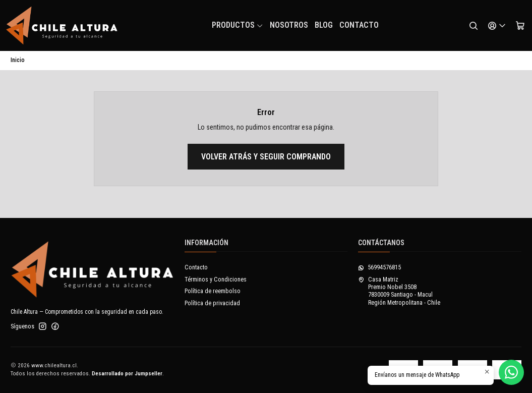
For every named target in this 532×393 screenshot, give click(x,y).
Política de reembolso (213, 291)
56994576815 (379, 267)
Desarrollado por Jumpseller (127, 374)
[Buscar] (474, 26)
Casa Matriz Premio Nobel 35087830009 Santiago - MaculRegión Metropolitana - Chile (399, 291)
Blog (324, 25)
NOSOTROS (289, 25)
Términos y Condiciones (216, 279)
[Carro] (520, 26)
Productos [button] (238, 25)
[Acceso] (497, 26)
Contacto (359, 25)
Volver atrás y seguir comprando (266, 157)
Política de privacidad (212, 303)
